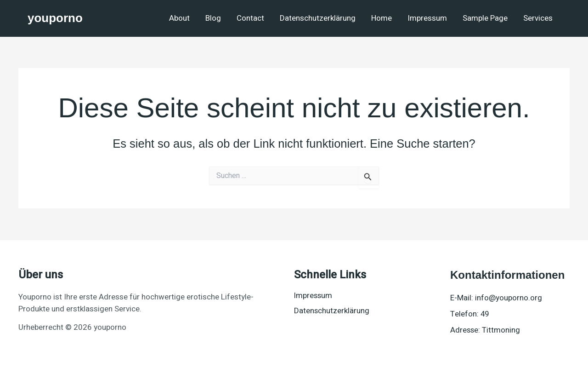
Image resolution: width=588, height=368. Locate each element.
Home (382, 18)
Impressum (427, 18)
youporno (55, 18)
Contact (250, 18)
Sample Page (485, 18)
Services (538, 18)
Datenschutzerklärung (318, 18)
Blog (213, 18)
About (179, 18)
